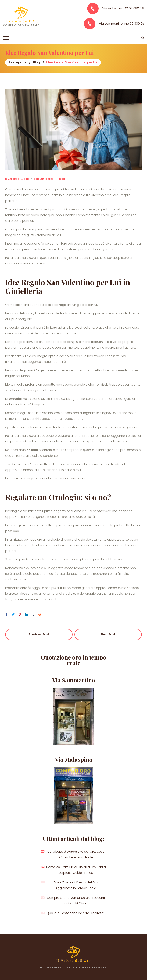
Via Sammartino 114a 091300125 (122, 24)
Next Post (108, 634)
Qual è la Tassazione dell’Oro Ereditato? (76, 913)
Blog (37, 62)
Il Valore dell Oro (17, 179)
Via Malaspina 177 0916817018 (123, 8)
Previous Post (39, 634)
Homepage (18, 62)
